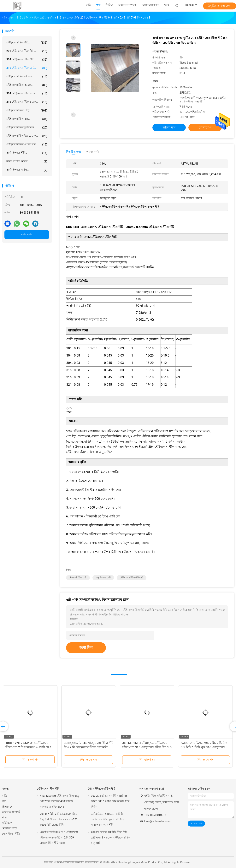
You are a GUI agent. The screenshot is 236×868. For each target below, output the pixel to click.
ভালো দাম (169, 127)
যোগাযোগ (27, 234)
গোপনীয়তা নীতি (11, 834)
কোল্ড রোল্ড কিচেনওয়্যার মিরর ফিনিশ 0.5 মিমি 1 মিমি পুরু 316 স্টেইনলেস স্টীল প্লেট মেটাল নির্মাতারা (204, 747)
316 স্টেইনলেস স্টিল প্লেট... (27, 68)
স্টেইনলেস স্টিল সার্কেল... (27, 77)
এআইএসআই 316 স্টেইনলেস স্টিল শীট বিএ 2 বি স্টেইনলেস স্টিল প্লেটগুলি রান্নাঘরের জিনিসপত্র (88, 747)
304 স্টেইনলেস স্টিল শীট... (27, 60)
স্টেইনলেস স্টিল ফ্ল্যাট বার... (27, 128)
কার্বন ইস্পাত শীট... (27, 153)
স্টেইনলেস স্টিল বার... (27, 119)
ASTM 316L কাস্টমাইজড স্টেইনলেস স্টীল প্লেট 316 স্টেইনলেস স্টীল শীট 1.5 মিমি (147, 747)
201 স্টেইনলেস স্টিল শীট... (27, 51)
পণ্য (4, 801)
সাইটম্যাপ (7, 823)
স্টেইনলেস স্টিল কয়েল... (27, 85)
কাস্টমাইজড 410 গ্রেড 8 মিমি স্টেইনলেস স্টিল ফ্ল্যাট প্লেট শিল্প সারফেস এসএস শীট (108, 819)
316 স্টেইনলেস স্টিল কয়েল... (27, 102)
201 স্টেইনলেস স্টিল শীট (101, 789)
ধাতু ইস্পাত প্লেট (103, 578)
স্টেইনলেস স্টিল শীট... (27, 43)
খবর (4, 817)
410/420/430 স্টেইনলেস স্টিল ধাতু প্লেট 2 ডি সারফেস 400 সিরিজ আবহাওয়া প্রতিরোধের (59, 801)
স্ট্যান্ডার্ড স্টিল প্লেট (78, 578)
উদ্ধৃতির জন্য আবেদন (220, 6)
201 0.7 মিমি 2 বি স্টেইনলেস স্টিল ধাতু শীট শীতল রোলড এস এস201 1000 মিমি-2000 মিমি (59, 819)
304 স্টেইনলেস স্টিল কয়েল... (27, 94)
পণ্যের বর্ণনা (93, 152)
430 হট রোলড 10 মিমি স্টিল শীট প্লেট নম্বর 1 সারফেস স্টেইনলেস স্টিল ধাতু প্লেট (111, 838)
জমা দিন (86, 647)
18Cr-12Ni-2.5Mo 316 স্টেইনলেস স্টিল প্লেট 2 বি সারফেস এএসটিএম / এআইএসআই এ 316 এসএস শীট (28, 747)
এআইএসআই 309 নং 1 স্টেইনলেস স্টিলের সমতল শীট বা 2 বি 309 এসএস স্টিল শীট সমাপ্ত (59, 838)
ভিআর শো (8, 807)
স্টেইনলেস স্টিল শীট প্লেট (132, 578)
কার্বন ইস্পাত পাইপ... (27, 170)
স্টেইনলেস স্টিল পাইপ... (27, 111)
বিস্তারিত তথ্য (74, 152)
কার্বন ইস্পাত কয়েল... (27, 161)
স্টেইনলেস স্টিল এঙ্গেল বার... (27, 145)
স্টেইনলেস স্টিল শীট (48, 789)
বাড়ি (4, 796)
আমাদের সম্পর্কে (11, 812)
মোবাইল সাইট (9, 828)
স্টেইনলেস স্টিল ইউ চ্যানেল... (27, 136)
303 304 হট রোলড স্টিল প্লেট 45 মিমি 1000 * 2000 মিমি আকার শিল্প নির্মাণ (110, 801)
